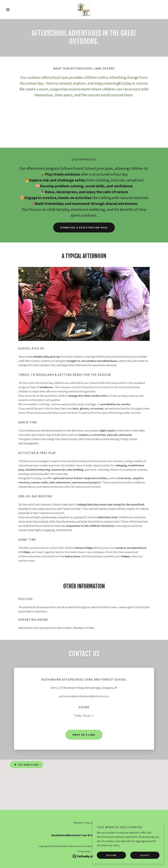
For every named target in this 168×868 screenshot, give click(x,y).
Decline (111, 855)
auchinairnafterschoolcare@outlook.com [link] (84, 696)
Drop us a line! (84, 735)
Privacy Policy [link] (84, 823)
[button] (16, 10)
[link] (84, 10)
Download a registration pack (84, 227)
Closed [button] (86, 716)
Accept (145, 855)
